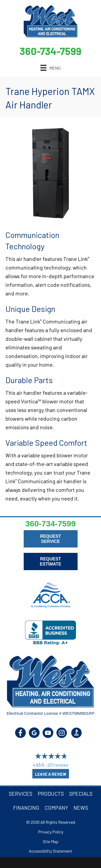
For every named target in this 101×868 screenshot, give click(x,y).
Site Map (51, 841)
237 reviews (58, 765)
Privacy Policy (51, 832)
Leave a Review (51, 774)
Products (51, 794)
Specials (81, 794)
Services (21, 794)
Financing (26, 808)
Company (56, 808)
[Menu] (50, 68)
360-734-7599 (50, 51)
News (81, 808)
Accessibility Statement (50, 851)
